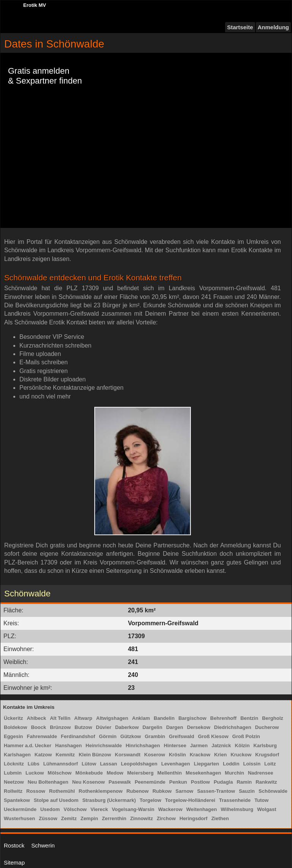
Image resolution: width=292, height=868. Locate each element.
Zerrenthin (114, 818)
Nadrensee (260, 773)
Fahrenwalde (42, 736)
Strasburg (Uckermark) (109, 800)
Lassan (109, 764)
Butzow (83, 727)
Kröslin (177, 755)
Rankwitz (266, 782)
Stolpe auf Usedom (56, 800)
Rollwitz (13, 791)
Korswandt (128, 755)
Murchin (234, 773)
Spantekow (17, 800)
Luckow (35, 773)
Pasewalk (120, 782)
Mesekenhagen (203, 773)
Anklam (141, 718)
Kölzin (242, 745)
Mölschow (60, 773)
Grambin (155, 736)
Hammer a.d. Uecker (28, 745)
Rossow (36, 791)
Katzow (43, 755)
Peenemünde (150, 782)
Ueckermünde (20, 809)
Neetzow (14, 782)
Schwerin (43, 845)
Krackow (200, 755)
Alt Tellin (60, 718)
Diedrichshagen (233, 727)
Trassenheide (235, 800)
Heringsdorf (194, 818)
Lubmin (13, 773)
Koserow (155, 755)
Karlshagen (17, 755)
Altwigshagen (112, 718)
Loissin (252, 764)
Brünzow (60, 727)
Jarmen (199, 745)
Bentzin (249, 718)
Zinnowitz (141, 818)
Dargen (175, 727)
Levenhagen (176, 764)
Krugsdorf (267, 755)
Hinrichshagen (143, 745)
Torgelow (150, 800)
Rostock (14, 845)
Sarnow (184, 791)
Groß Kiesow (213, 736)
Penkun (178, 782)
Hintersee (175, 745)
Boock (38, 727)
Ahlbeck (37, 718)
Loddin (231, 764)
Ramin (244, 782)
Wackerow (170, 809)
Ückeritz (13, 718)
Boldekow (15, 727)
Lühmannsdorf (61, 764)
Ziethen (220, 818)
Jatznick (221, 745)
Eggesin (13, 736)
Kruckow (241, 755)
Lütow (89, 764)
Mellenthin (170, 773)
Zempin (89, 818)
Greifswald (181, 736)
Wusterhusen (19, 818)
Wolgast (267, 809)
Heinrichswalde (104, 745)
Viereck (99, 809)
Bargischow (192, 718)
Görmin (108, 736)
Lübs (34, 764)
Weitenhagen (202, 809)
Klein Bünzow (95, 755)
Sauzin (247, 791)
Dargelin (152, 727)
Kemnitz (65, 755)
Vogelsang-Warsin (133, 809)
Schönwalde (273, 791)
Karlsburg (265, 745)
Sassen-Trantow (216, 791)
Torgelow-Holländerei (190, 800)
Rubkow (162, 791)
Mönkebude (89, 773)
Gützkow (131, 736)
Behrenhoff (223, 718)
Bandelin (164, 718)
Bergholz (273, 718)
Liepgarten (206, 764)
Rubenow (137, 791)
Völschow (75, 809)
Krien (220, 755)
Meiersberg (140, 773)
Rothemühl (62, 791)
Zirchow (166, 818)
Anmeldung (274, 27)
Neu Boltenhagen (48, 782)
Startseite (240, 27)
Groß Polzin (246, 736)
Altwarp (83, 718)
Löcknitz (14, 764)
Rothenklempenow (101, 791)
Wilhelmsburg (237, 809)
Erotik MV (35, 5)
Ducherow (267, 727)
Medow (115, 773)
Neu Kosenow (89, 782)
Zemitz (69, 818)
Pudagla (223, 782)
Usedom (50, 809)
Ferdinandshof (78, 736)
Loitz (270, 764)
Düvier (103, 727)
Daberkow (127, 727)
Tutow (261, 800)
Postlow (200, 782)
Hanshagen (68, 745)
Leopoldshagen (139, 764)
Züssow (48, 818)
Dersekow (199, 727)
